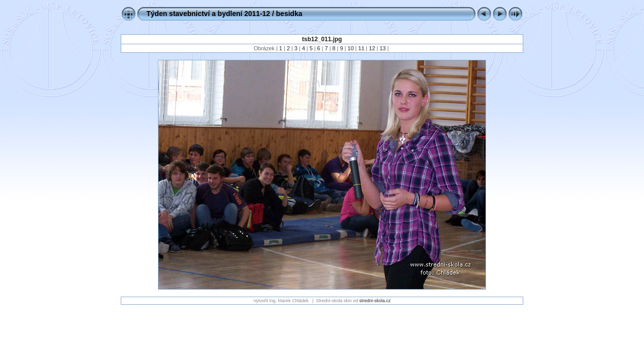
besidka (289, 14)
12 (372, 48)
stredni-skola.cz (375, 301)
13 (383, 48)
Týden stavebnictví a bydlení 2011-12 (208, 14)
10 (351, 48)
